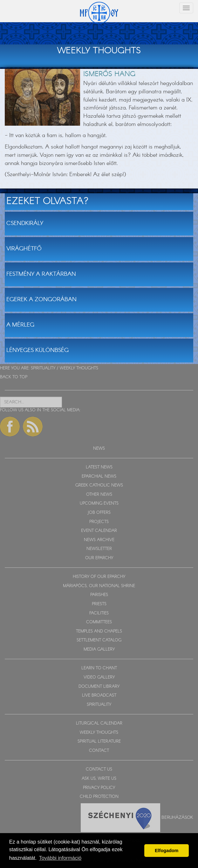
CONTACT (99, 751)
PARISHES (99, 595)
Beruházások (177, 817)
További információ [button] (60, 858)
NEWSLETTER (99, 549)
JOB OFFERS (99, 513)
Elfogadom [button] (167, 851)
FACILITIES (99, 613)
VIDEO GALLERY (99, 677)
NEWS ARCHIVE (99, 540)
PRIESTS (99, 604)
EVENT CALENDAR (99, 531)
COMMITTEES (99, 622)
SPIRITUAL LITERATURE (99, 742)
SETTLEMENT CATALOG (99, 640)
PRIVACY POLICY (99, 788)
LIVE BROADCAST (99, 696)
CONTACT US (99, 769)
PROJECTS (99, 522)
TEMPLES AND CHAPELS (99, 631)
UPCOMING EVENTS (99, 504)
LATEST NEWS (99, 467)
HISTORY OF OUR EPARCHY (99, 577)
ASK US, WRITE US (99, 779)
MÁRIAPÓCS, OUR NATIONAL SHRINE (99, 586)
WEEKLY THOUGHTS (79, 368)
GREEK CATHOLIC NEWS (99, 485)
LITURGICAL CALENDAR (99, 723)
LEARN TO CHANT (99, 668)
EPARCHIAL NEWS (99, 477)
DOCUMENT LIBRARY (99, 687)
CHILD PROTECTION (99, 797)
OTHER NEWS (99, 495)
